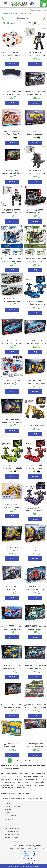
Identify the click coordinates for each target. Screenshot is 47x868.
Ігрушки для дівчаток (12, 835)
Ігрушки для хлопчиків (13, 838)
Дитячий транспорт (12, 831)
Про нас (8, 803)
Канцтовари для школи (13, 828)
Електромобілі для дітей (13, 841)
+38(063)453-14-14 (28, 856)
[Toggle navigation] (6, 4)
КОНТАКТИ (9, 819)
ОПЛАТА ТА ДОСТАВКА (13, 806)
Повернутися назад (38, 10)
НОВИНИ (8, 810)
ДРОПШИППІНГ (11, 816)
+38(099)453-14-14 (27, 854)
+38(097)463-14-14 (28, 851)
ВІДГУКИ (8, 813)
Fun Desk (8, 825)
